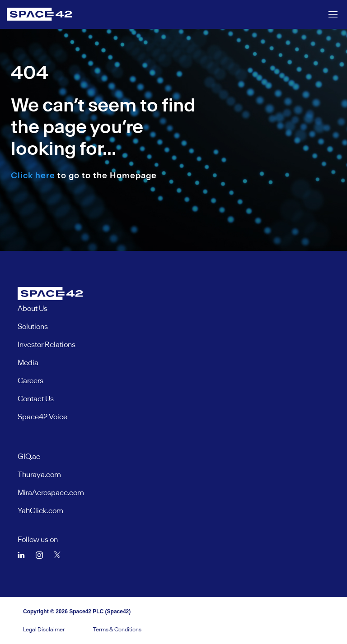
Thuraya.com (39, 474)
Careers (30, 380)
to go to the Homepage (84, 175)
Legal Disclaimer (44, 629)
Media (28, 362)
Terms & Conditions (117, 629)
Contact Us (36, 398)
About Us (33, 308)
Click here (33, 175)
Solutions (33, 326)
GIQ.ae (29, 456)
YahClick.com (40, 510)
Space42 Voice (42, 417)
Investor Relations (47, 344)
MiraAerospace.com (51, 492)
